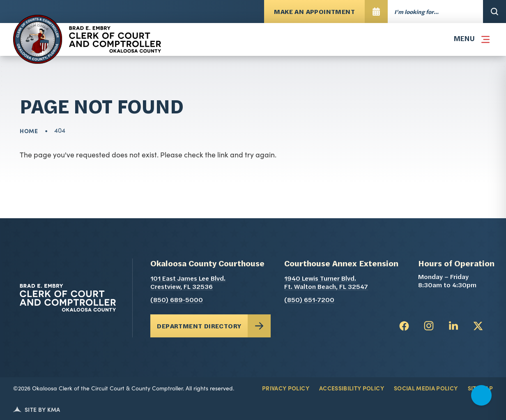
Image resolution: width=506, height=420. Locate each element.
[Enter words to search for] (435, 12)
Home (29, 131)
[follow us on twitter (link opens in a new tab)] (478, 326)
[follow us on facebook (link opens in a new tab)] (404, 326)
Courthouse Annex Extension (341, 264)
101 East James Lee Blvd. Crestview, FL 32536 (207, 283)
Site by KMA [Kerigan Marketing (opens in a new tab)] (37, 409)
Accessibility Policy (352, 388)
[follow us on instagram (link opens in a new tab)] (429, 326)
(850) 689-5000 (177, 300)
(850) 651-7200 (309, 300)
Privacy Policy (286, 388)
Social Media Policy (426, 388)
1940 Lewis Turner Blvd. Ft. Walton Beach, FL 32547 (341, 283)
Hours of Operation (456, 264)
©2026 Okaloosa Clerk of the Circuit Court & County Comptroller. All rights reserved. (124, 388)
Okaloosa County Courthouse (207, 264)
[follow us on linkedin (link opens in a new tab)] (453, 326)
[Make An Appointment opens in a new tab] (326, 12)
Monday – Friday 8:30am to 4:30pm (447, 282)
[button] (470, 39)
